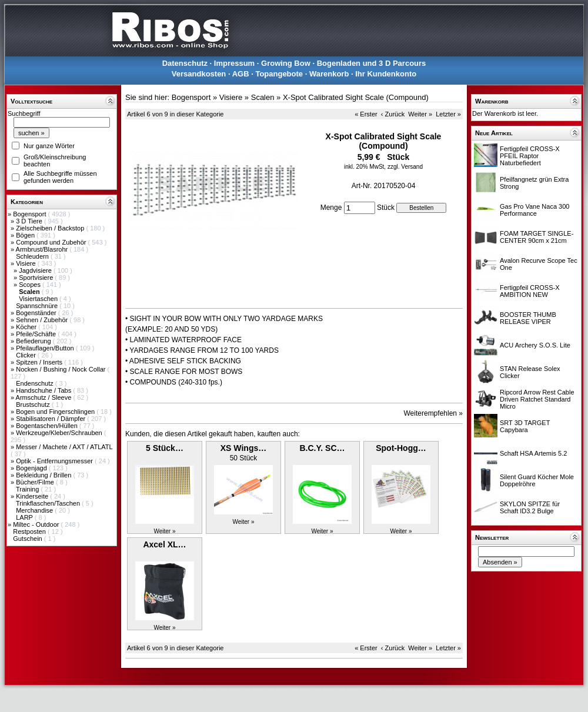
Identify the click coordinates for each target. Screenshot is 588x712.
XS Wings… (243, 448)
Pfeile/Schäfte (37, 334)
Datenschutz (185, 63)
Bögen (26, 235)
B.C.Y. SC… (322, 448)
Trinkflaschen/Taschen (49, 503)
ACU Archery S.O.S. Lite (535, 345)
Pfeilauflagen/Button (46, 348)
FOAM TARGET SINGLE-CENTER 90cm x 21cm (537, 237)
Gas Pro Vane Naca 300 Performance (534, 210)
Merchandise (35, 510)
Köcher (27, 327)
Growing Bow (286, 63)
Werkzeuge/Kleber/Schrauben (60, 433)
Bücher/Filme (36, 482)
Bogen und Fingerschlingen (56, 412)
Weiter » (420, 114)
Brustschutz (34, 405)
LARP (25, 517)
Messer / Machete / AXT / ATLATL (64, 447)
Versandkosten (199, 74)
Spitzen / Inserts (40, 362)
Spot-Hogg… (401, 448)
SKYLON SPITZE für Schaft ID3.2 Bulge (530, 507)
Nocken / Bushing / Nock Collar (61, 369)
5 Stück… (165, 448)
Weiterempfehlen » (434, 413)
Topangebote (279, 74)
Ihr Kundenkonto (386, 74)
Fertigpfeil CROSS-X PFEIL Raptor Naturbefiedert (529, 156)
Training (28, 489)
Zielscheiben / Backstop (51, 228)
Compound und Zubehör (52, 242)
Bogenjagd (32, 468)
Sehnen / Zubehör (43, 320)
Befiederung (34, 341)
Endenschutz (36, 383)
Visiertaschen (39, 299)
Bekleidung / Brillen (44, 475)
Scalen (263, 97)
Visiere (26, 263)
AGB (241, 74)
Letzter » (448, 114)
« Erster (366, 114)
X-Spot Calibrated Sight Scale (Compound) (356, 97)
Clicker (27, 355)
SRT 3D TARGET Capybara (525, 426)
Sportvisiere (37, 278)
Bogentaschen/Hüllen (48, 426)
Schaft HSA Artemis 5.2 (533, 453)
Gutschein (29, 539)
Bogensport (30, 214)
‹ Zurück (393, 114)
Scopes (31, 285)
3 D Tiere (30, 221)
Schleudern (33, 256)
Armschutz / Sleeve (45, 397)
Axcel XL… (164, 544)
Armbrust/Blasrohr (43, 249)
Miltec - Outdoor (37, 524)
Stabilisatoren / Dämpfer (51, 419)
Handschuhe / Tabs (44, 390)
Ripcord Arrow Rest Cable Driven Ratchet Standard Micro (537, 399)
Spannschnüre (38, 306)
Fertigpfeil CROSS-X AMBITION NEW (529, 291)
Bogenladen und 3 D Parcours (372, 63)
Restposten (30, 532)
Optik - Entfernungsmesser (55, 461)
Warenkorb (329, 74)
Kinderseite (33, 496)
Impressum (234, 63)
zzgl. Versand (405, 167)
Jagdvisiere (36, 270)
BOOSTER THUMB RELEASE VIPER (528, 318)
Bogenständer (37, 313)
